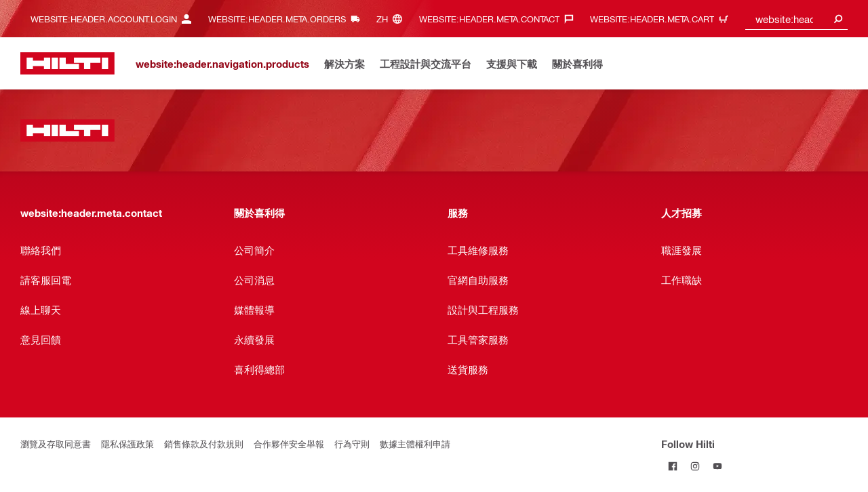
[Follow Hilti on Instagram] (695, 466)
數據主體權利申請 (415, 444)
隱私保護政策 (127, 444)
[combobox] (797, 19)
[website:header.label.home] (67, 63)
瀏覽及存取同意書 (56, 444)
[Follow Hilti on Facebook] (672, 466)
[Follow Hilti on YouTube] (717, 466)
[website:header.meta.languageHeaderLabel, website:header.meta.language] (393, 19)
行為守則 (352, 444)
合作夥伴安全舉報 (289, 444)
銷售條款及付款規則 (204, 444)
